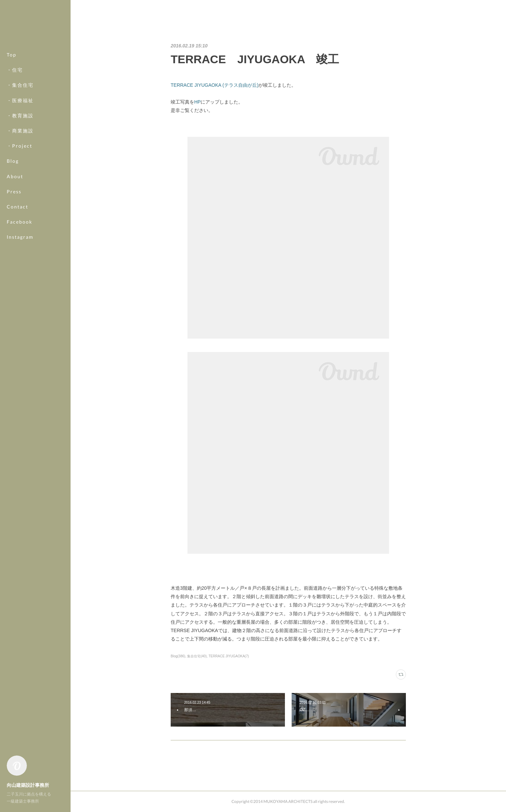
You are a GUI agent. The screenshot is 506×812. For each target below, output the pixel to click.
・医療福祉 (20, 100)
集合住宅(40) (197, 656)
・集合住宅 (20, 85)
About (15, 176)
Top (12, 55)
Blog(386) (178, 656)
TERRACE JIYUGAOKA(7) (229, 656)
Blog (13, 161)
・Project (19, 146)
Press (14, 191)
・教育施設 (20, 115)
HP (197, 102)
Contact (17, 207)
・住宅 (15, 70)
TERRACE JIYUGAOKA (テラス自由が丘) (215, 85)
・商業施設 (20, 131)
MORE (15, 222)
